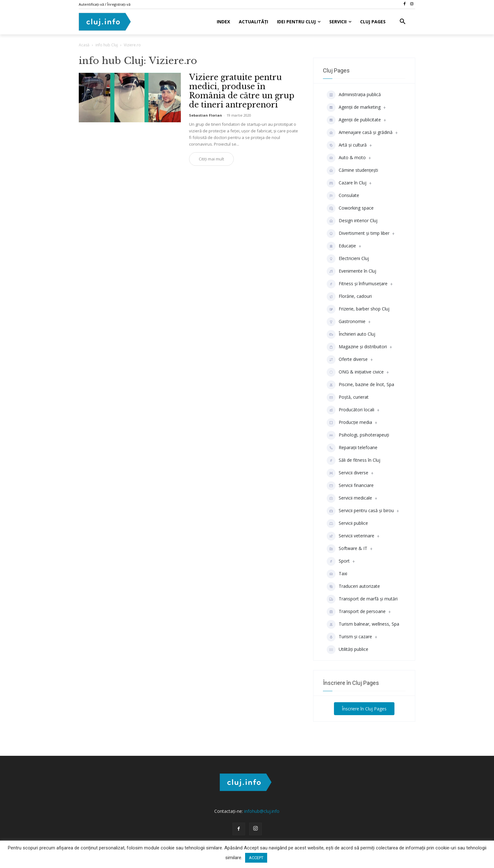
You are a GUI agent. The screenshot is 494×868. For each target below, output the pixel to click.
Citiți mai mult (211, 159)
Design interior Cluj (352, 221)
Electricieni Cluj (348, 259)
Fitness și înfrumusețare (357, 284)
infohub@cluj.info (262, 811)
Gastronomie (346, 322)
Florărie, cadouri (349, 297)
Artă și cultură (347, 145)
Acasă (84, 45)
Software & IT (347, 549)
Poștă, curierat (348, 397)
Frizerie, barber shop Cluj (358, 309)
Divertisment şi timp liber (358, 234)
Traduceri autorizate (353, 587)
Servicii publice (347, 524)
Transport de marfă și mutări (362, 599)
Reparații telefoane (352, 448)
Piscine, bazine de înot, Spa (360, 385)
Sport (338, 561)
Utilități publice (348, 650)
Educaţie (341, 246)
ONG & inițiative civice (355, 372)
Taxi (337, 574)
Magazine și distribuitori (357, 347)
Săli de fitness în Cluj (353, 460)
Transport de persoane (356, 612)
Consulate (343, 196)
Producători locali (350, 410)
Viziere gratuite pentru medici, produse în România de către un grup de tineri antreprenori (242, 91)
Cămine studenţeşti (352, 171)
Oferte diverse (347, 360)
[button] (403, 22)
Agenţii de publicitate (354, 120)
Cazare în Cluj (347, 183)
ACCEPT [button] (256, 858)
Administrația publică (354, 95)
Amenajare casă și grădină (360, 133)
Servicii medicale (349, 498)
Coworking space (350, 208)
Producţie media (349, 423)
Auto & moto (346, 158)
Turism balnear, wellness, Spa (363, 624)
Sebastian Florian (206, 115)
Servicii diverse (348, 473)
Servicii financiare (350, 486)
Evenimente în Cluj (351, 271)
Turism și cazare (349, 637)
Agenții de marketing (354, 107)
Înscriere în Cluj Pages (364, 709)
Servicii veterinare (350, 536)
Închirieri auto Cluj (351, 334)
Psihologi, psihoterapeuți (358, 435)
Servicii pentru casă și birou (360, 511)
